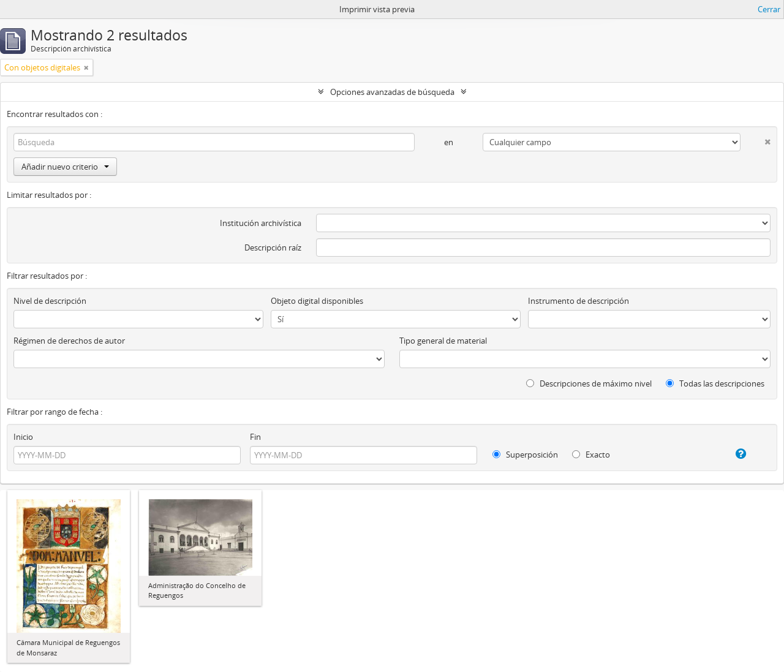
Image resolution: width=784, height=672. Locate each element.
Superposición (525, 455)
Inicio (23, 437)
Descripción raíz (273, 247)
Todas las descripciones (715, 383)
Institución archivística (261, 223)
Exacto (591, 455)
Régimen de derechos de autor (69, 341)
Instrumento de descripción (579, 301)
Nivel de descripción (50, 301)
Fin (255, 437)
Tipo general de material (443, 341)
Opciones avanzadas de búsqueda (392, 92)
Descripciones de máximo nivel (589, 383)
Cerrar (769, 9)
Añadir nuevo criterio (65, 167)
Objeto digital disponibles (317, 301)
